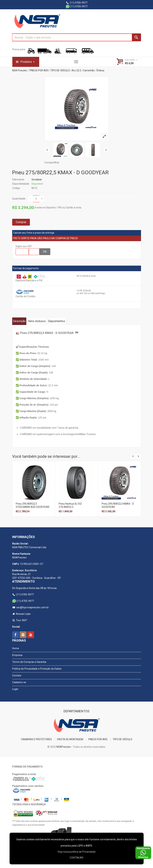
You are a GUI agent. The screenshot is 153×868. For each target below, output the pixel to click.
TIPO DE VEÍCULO (60, 70)
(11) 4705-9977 (76, 3)
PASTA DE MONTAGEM (70, 739)
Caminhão (89, 70)
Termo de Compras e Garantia (29, 662)
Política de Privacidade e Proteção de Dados (37, 669)
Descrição (19, 321)
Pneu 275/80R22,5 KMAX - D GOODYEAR (60, 172)
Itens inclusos (37, 321)
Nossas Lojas (21, 614)
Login (15, 689)
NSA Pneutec (20, 70)
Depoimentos (56, 321)
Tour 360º (20, 620)
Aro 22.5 (76, 70)
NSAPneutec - (65, 747)
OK (45, 252)
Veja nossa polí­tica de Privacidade (76, 852)
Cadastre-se (19, 682)
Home (16, 648)
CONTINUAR (76, 858)
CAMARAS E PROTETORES (36, 739)
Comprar (21, 222)
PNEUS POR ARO (39, 70)
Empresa (17, 655)
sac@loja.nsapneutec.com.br (31, 607)
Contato (17, 675)
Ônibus (100, 70)
